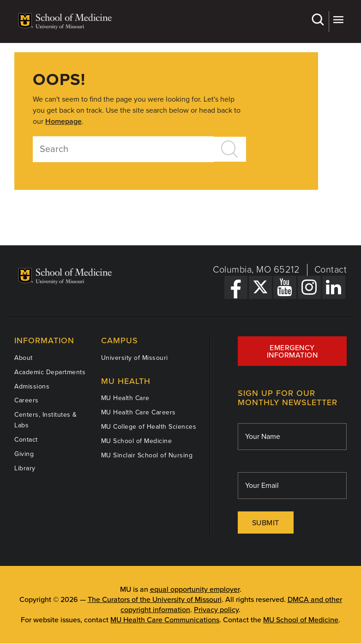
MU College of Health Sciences (149, 427)
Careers (27, 400)
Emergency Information (292, 352)
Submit (266, 523)
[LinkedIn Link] (334, 287)
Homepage (63, 122)
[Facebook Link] (236, 287)
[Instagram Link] (309, 287)
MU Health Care (125, 398)
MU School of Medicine (137, 441)
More (338, 20)
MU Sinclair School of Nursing (147, 455)
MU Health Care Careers (138, 412)
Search (317, 20)
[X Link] (260, 287)
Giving (24, 454)
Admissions (32, 386)
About (24, 358)
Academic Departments (50, 372)
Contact (331, 270)
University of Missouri (135, 358)
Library (25, 468)
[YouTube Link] (285, 287)
